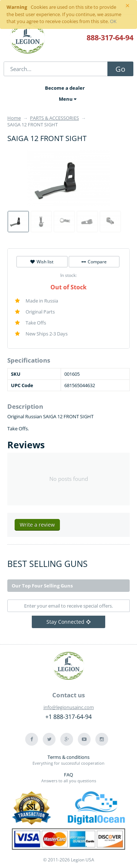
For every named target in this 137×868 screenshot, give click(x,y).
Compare (94, 262)
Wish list (42, 262)
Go (120, 69)
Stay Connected (68, 622)
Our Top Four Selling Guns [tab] (42, 586)
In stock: (68, 275)
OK (113, 21)
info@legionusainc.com (69, 707)
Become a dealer (65, 88)
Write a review (37, 525)
